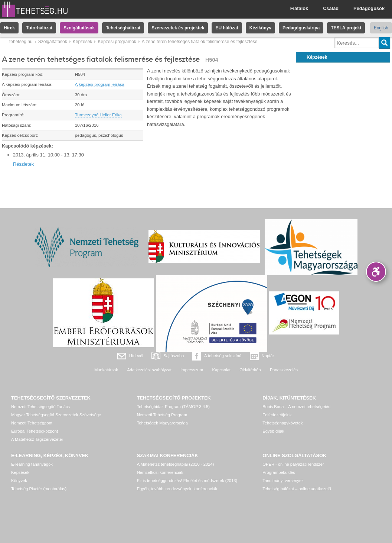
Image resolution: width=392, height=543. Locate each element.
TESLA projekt (346, 28)
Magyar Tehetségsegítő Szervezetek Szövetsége (56, 415)
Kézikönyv (260, 28)
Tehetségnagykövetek (282, 423)
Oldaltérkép (250, 370)
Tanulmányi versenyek (283, 481)
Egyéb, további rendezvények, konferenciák (177, 489)
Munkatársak (106, 370)
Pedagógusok (369, 8)
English (381, 28)
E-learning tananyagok (32, 464)
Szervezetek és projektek (178, 28)
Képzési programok (117, 42)
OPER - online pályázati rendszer (293, 464)
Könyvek (19, 481)
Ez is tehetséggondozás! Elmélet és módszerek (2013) (187, 481)
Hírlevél (136, 356)
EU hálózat (227, 28)
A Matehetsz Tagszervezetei (37, 439)
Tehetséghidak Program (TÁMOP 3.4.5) (173, 407)
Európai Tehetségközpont (35, 431)
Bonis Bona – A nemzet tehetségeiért (296, 407)
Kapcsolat (221, 370)
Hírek (9, 28)
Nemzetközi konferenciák (160, 472)
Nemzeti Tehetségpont (32, 423)
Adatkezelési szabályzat (149, 370)
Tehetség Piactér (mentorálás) (39, 489)
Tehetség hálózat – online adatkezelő (297, 489)
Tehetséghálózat (123, 28)
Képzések (83, 42)
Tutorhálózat (39, 28)
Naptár (268, 356)
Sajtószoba (174, 356)
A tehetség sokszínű (223, 356)
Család (331, 8)
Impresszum (192, 370)
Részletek (23, 164)
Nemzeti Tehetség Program (162, 415)
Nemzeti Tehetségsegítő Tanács (40, 407)
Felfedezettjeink (277, 415)
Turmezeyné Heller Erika (98, 115)
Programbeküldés (279, 472)
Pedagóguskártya (301, 28)
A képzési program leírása (100, 84)
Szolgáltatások (79, 28)
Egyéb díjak (273, 431)
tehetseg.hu (21, 42)
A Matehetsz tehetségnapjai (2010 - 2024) (176, 464)
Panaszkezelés (284, 370)
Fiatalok (299, 8)
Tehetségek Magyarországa (162, 423)
